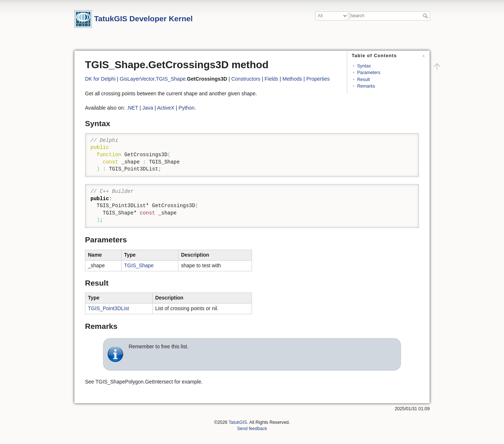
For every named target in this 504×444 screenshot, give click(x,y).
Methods (292, 79)
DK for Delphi (100, 79)
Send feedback (252, 429)
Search (426, 16)
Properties (318, 79)
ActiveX (166, 108)
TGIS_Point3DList (108, 308)
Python (187, 108)
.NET (132, 108)
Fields (271, 79)
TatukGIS (238, 422)
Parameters (369, 73)
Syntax (364, 66)
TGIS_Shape (171, 79)
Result (364, 80)
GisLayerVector (137, 79)
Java (148, 108)
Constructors (246, 79)
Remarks (366, 86)
